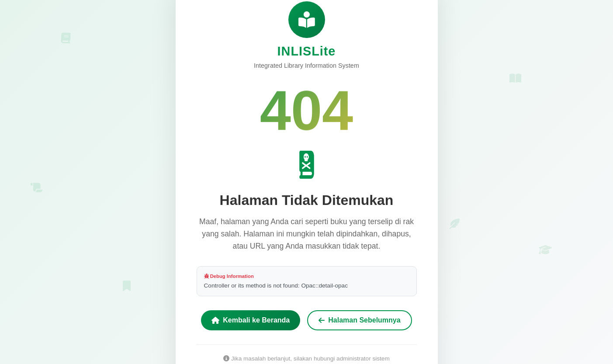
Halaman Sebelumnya (359, 320)
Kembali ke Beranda (251, 320)
